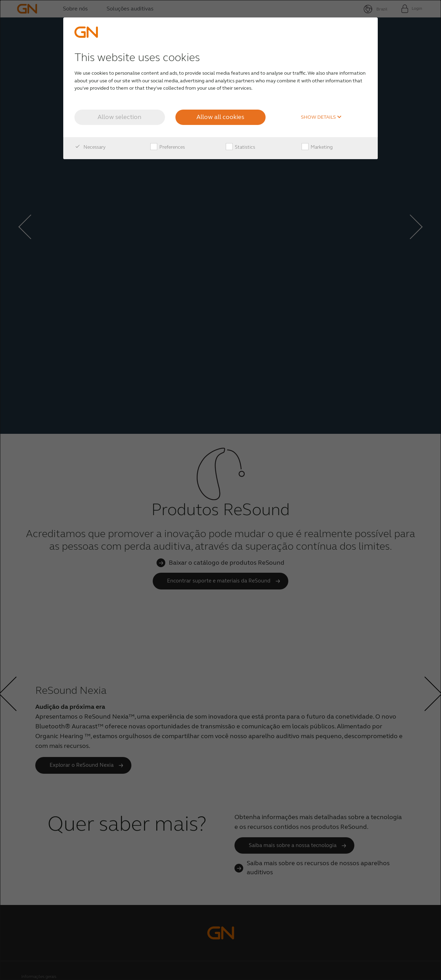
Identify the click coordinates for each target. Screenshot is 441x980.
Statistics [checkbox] (240, 147)
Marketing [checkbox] (317, 147)
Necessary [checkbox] (90, 147)
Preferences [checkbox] (168, 147)
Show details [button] (321, 117)
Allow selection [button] (120, 117)
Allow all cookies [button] (220, 117)
